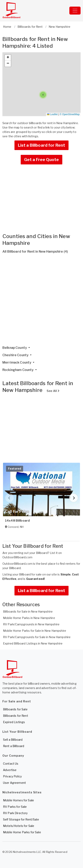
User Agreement (14, 783)
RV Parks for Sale (15, 807)
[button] (43, 95)
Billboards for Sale (15, 709)
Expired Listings (14, 722)
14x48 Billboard (17, 521)
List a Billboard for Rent (42, 145)
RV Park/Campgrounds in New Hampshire (31, 624)
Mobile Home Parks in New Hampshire (29, 618)
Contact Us (11, 764)
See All (53, 391)
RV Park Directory (15, 813)
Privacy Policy (12, 776)
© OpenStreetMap (70, 114)
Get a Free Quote (41, 160)
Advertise (10, 770)
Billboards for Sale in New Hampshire (28, 611)
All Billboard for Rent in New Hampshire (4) (35, 252)
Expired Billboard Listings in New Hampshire (33, 643)
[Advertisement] (41, 301)
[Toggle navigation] (75, 11)
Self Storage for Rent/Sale (21, 819)
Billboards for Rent (16, 716)
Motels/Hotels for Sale (19, 826)
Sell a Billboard (13, 740)
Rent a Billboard (14, 746)
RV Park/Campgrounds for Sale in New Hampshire (37, 637)
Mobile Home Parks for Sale (22, 832)
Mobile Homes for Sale (18, 800)
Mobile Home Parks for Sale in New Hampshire (35, 631)
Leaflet (52, 114)
